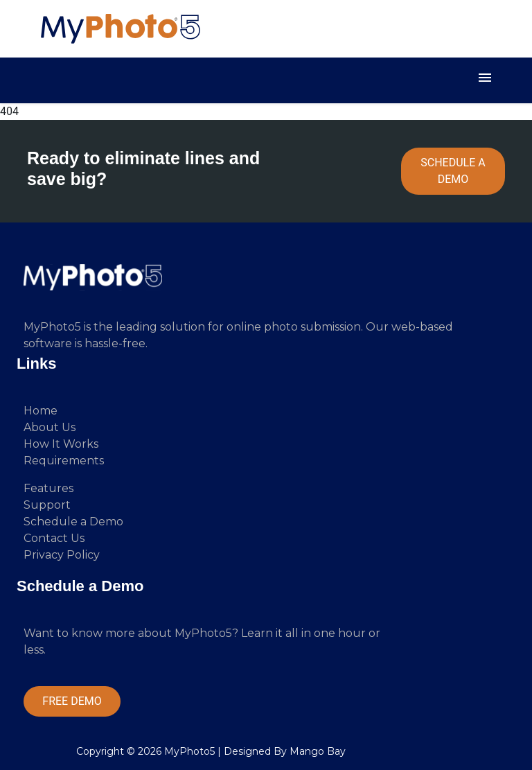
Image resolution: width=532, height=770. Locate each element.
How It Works (61, 444)
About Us (50, 427)
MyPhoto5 (189, 751)
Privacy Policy (62, 555)
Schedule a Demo (73, 522)
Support (47, 505)
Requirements (64, 461)
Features (48, 488)
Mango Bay (318, 751)
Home (41, 411)
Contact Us (54, 538)
